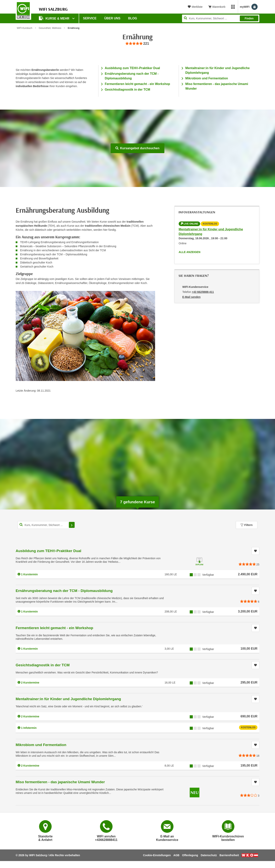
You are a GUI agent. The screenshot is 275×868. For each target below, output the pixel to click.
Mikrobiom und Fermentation (207, 78)
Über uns (112, 18)
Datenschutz (209, 855)
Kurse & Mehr (55, 18)
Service (90, 18)
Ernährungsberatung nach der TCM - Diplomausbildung (64, 591)
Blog (133, 18)
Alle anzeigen (190, 252)
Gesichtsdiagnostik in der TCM (128, 90)
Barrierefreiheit (229, 855)
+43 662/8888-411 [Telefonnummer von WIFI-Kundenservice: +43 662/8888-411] (203, 292)
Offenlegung (190, 855)
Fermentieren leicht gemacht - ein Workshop (137, 84)
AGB (176, 855)
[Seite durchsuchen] (221, 18)
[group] (137, 44)
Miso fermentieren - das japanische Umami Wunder (60, 782)
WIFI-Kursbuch (25, 28)
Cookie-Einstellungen (157, 855)
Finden (249, 18)
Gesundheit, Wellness (50, 28)
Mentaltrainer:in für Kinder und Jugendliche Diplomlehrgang (68, 699)
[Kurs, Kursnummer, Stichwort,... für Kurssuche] (47, 525)
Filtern (247, 525)
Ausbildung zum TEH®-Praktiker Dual (132, 68)
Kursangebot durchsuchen (137, 148)
